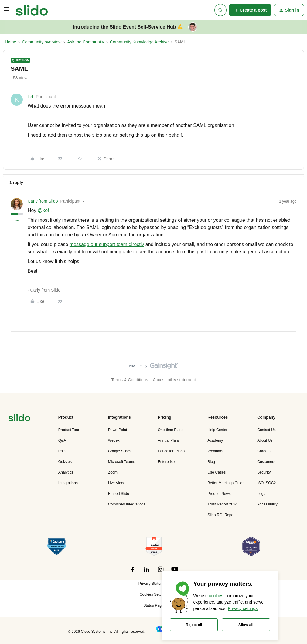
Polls (62, 451)
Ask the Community (85, 42)
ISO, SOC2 (266, 483)
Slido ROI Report (222, 515)
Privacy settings (243, 608)
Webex (114, 440)
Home (10, 42)
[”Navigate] (19, 419)
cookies (216, 596)
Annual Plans (169, 440)
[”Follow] (133, 573)
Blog (211, 462)
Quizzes (65, 462)
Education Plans (171, 451)
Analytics (66, 472)
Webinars (215, 451)
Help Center (217, 430)
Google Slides (120, 451)
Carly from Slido (43, 201)
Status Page (153, 605)
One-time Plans (170, 430)
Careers (264, 451)
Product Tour (69, 430)
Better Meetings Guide (226, 483)
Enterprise (166, 462)
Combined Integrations (127, 504)
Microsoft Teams (122, 462)
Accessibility (267, 504)
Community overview (42, 42)
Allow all (246, 625)
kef (31, 97)
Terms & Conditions (130, 380)
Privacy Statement (153, 584)
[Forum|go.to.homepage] (32, 10)
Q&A (62, 440)
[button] (7, 11)
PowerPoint (118, 430)
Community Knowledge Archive (139, 42)
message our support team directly (107, 244)
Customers (266, 462)
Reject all (194, 625)
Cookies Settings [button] (154, 594)
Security (264, 472)
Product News (219, 494)
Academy (215, 440)
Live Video (117, 483)
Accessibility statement (174, 380)
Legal (262, 494)
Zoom (113, 472)
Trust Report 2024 (222, 504)
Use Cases (217, 472)
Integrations (68, 483)
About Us (265, 440)
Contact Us (266, 430)
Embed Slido (119, 494)
